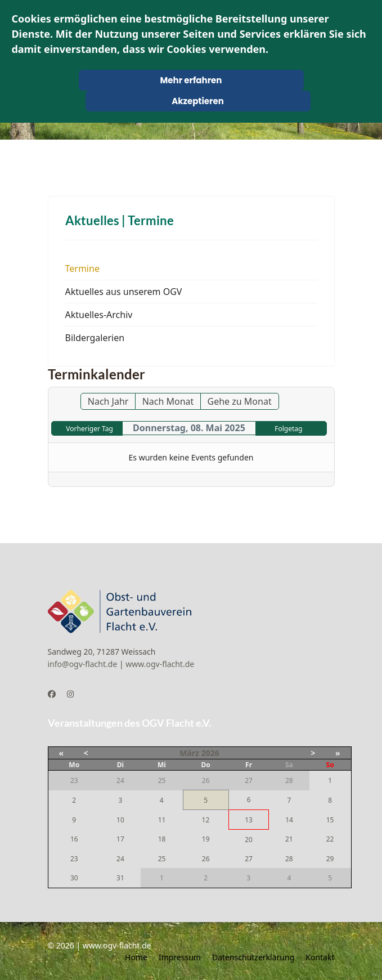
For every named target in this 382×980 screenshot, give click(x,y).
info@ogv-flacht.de (83, 664)
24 (120, 859)
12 (206, 820)
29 (330, 859)
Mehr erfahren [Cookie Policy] (191, 80)
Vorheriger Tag (89, 429)
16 (74, 839)
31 (120, 878)
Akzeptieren (198, 101)
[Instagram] (70, 694)
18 (162, 839)
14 (289, 820)
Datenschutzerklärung (253, 957)
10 (120, 820)
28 (289, 859)
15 (330, 820)
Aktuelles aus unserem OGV (124, 292)
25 (162, 859)
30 (74, 878)
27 (249, 859)
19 (206, 839)
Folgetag (288, 429)
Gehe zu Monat (240, 401)
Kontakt (320, 957)
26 (206, 859)
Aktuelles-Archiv (99, 315)
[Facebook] (52, 694)
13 (249, 820)
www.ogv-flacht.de (160, 664)
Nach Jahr (108, 401)
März (189, 753)
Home (136, 957)
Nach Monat (168, 401)
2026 (210, 753)
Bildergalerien (95, 338)
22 (330, 839)
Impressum (180, 957)
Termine (82, 269)
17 (120, 839)
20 (249, 840)
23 (74, 859)
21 (289, 839)
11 (162, 820)
